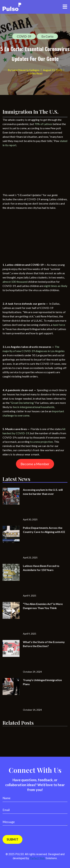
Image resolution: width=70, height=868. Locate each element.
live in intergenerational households (34, 407)
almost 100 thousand (15, 282)
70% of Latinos (43, 124)
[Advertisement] (28, 171)
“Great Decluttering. (22, 403)
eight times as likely (56, 286)
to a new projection (41, 442)
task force (59, 325)
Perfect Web (43, 858)
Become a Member (35, 464)
